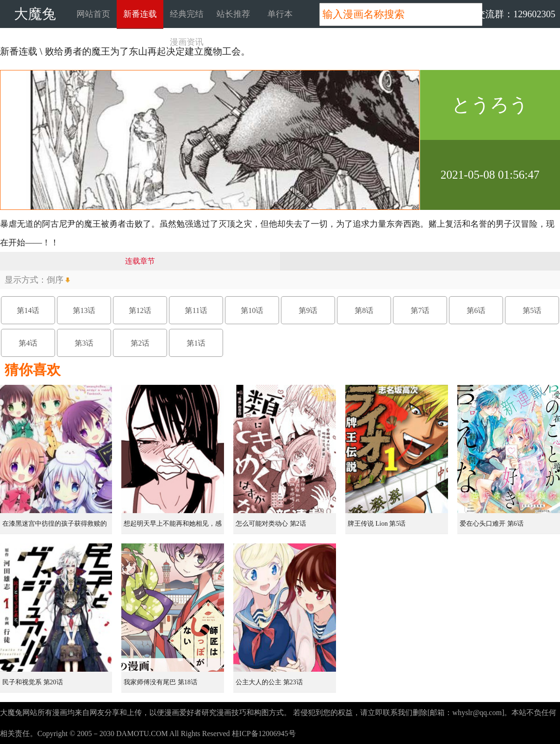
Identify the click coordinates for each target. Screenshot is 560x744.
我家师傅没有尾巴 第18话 (161, 682)
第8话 (364, 310)
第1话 (196, 343)
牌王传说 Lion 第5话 (377, 524)
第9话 (308, 310)
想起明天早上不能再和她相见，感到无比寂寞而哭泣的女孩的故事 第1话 (174, 527)
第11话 (196, 310)
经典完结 (187, 14)
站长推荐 (233, 14)
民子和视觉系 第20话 (33, 682)
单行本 (280, 14)
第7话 (420, 310)
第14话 (28, 310)
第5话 (532, 310)
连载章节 (140, 261)
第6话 (476, 310)
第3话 (84, 343)
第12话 (140, 310)
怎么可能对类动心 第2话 (271, 524)
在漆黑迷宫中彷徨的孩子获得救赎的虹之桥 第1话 (55, 527)
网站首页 (93, 14)
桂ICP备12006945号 (264, 734)
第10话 (252, 310)
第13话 (84, 310)
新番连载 (140, 14)
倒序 (55, 280)
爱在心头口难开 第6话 (492, 524)
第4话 (28, 343)
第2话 (140, 343)
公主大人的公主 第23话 (269, 682)
